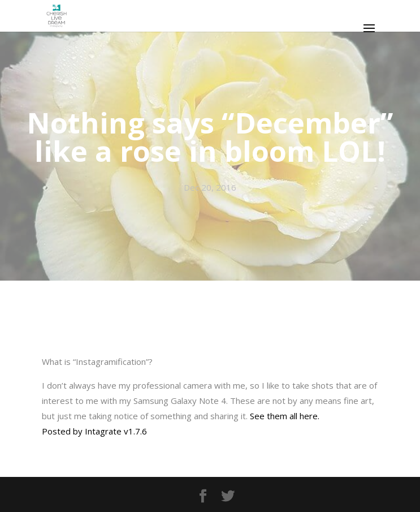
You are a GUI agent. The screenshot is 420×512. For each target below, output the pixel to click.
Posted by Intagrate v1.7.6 (94, 431)
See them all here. (285, 416)
